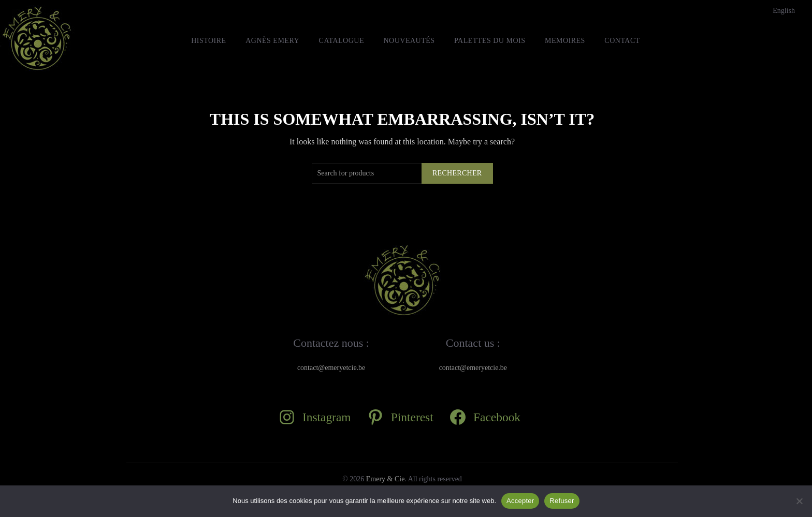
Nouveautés (409, 41)
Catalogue (342, 41)
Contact (622, 41)
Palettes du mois (490, 41)
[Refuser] (799, 501)
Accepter (520, 501)
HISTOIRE (209, 41)
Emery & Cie (386, 479)
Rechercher (457, 173)
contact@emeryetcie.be (331, 368)
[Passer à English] (784, 11)
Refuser (562, 501)
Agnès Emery (272, 41)
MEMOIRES (565, 41)
